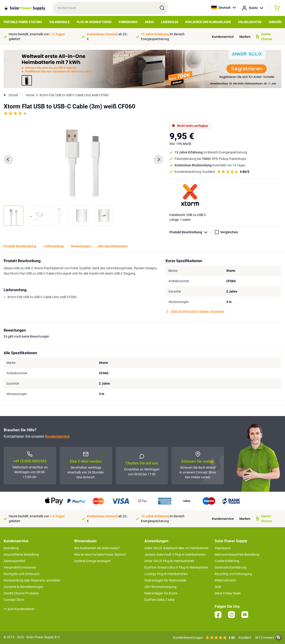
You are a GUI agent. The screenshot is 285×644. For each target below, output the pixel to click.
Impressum (223, 548)
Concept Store (14, 600)
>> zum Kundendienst (19, 609)
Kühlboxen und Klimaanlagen (208, 22)
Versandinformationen (20, 567)
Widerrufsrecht (225, 580)
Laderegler (170, 22)
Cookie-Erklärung (227, 561)
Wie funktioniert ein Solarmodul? (97, 548)
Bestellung (11, 548)
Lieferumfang (54, 246)
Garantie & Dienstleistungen (24, 587)
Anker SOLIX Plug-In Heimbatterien (169, 561)
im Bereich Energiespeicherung (163, 37)
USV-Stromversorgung (160, 587)
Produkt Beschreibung (190, 232)
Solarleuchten (250, 22)
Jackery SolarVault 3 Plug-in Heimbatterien (175, 554)
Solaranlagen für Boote (161, 593)
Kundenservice (223, 37)
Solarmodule (59, 22)
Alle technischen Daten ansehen (195, 312)
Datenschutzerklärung (231, 567)
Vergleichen (229, 232)
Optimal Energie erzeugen (92, 561)
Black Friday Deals (228, 593)
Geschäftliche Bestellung (21, 554)
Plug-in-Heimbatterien (94, 22)
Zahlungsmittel (14, 561)
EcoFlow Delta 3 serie (159, 600)
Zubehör (275, 22)
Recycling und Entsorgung (233, 574)
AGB (218, 587)
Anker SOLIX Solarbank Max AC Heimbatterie (176, 548)
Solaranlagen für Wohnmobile (165, 580)
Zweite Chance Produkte (21, 593)
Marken (245, 37)
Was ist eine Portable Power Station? (100, 554)
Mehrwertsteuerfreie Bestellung (237, 554)
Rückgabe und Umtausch (22, 574)
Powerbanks (128, 22)
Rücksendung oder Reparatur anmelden (32, 580)
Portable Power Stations (23, 22)
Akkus (149, 22)
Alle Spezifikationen (113, 246)
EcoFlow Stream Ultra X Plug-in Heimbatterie (176, 567)
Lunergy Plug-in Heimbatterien (166, 574)
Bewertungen (81, 246)
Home (30, 95)
